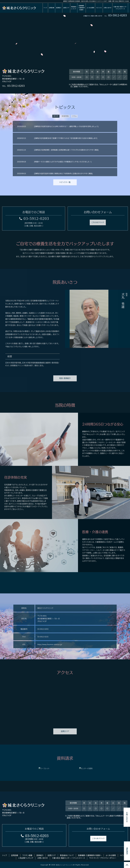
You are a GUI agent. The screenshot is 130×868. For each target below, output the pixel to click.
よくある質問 (90, 7)
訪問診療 (52, 7)
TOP (127, 865)
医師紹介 (59, 7)
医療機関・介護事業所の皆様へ (82, 7)
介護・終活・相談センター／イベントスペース (68, 858)
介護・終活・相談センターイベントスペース (120, 7)
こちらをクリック (98, 839)
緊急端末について (74, 7)
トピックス (99, 7)
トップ (45, 7)
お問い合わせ (108, 7)
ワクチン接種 (27, 855)
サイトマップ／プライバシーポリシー (103, 858)
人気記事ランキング (26, 858)
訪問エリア (66, 7)
